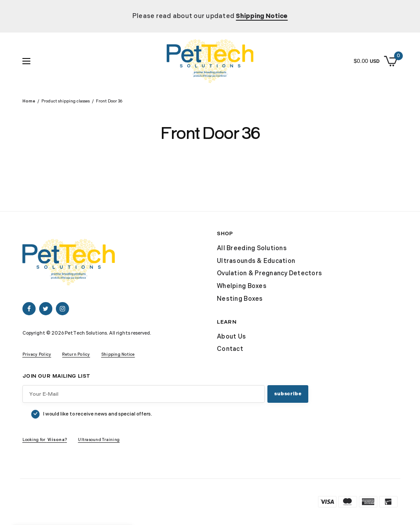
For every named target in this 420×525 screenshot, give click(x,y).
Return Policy (76, 355)
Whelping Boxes (242, 286)
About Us (231, 337)
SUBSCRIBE (288, 394)
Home (29, 101)
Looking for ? (45, 440)
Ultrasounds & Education (256, 261)
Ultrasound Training (99, 440)
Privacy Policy (37, 355)
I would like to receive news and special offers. (98, 414)
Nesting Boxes (240, 299)
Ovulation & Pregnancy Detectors (269, 273)
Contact (230, 349)
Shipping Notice (118, 355)
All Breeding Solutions (252, 248)
